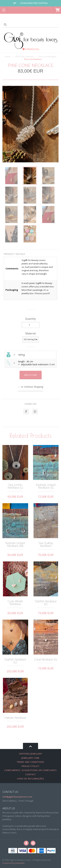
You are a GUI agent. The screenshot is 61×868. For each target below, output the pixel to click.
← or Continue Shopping (30, 387)
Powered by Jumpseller (14, 863)
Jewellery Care (30, 758)
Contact (31, 774)
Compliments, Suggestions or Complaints (30, 770)
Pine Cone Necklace (48, 57)
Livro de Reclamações (31, 779)
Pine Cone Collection (25, 57)
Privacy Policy (30, 766)
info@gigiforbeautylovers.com (17, 797)
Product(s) (31, 49)
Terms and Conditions (30, 762)
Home (8, 57)
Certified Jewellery (30, 754)
